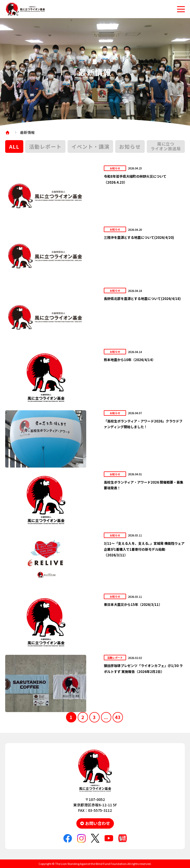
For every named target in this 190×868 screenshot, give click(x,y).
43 (118, 717)
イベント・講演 (90, 146)
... (106, 717)
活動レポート (45, 146)
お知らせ (130, 146)
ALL (14, 146)
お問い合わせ (98, 823)
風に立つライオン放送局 (166, 146)
